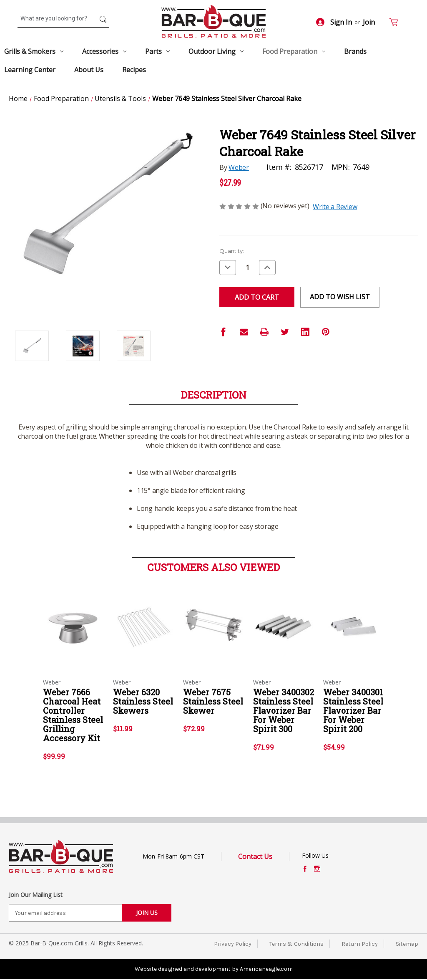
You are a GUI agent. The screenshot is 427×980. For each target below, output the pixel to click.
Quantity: (232, 251)
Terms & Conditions (296, 944)
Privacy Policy (233, 944)
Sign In (334, 22)
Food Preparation (294, 51)
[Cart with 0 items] (397, 22)
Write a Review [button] (335, 207)
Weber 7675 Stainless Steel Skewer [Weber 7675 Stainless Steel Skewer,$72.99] (213, 701)
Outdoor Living (216, 51)
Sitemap (407, 944)
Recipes (134, 70)
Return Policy (360, 944)
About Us (89, 70)
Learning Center (30, 70)
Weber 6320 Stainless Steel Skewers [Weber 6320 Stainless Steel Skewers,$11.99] (143, 701)
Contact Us (255, 856)
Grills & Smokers (34, 51)
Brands (355, 51)
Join (369, 22)
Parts (157, 51)
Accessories (104, 51)
